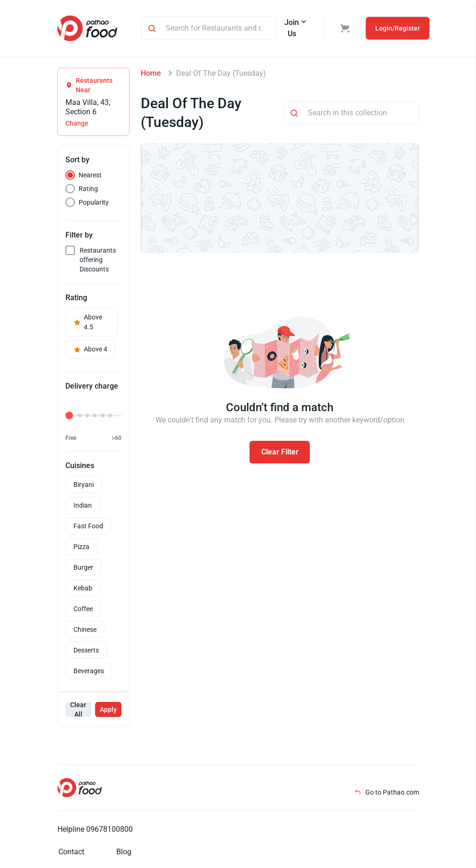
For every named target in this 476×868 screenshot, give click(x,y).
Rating (88, 189)
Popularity (94, 202)
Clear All (78, 709)
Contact (71, 852)
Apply (108, 709)
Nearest (90, 175)
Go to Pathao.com (387, 792)
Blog (124, 852)
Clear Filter (280, 452)
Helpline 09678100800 (95, 829)
